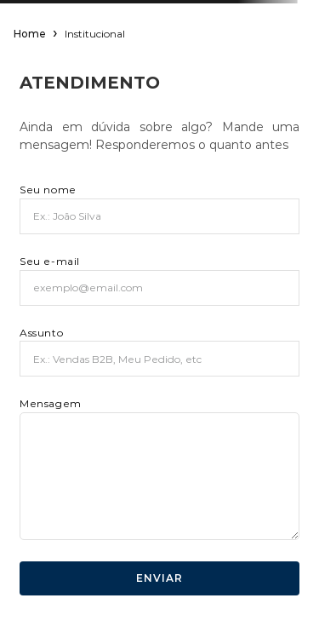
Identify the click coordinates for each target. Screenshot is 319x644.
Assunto (159, 352)
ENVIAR (159, 578)
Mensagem (159, 469)
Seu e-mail (159, 281)
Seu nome (159, 209)
